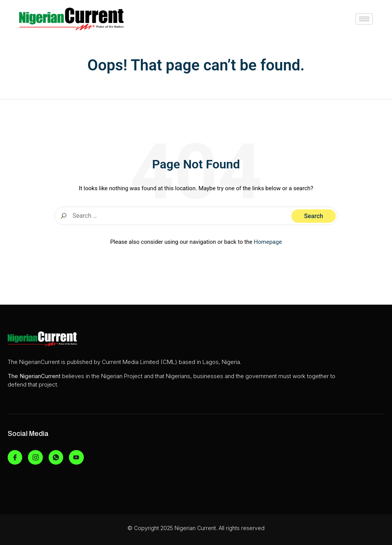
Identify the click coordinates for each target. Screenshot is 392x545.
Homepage (268, 242)
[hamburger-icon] (364, 19)
